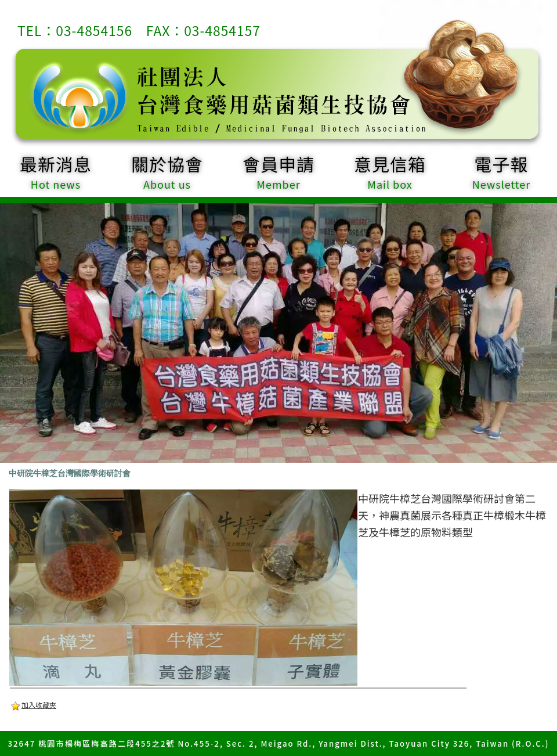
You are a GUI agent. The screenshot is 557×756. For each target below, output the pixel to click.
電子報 (501, 171)
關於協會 (167, 171)
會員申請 (278, 171)
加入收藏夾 (39, 705)
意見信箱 (390, 171)
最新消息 (56, 171)
